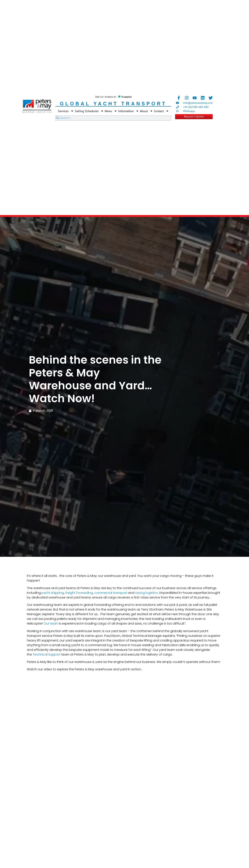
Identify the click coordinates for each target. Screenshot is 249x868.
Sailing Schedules (89, 111)
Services (66, 111)
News (111, 111)
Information (128, 111)
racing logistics (146, 593)
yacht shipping (53, 593)
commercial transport (111, 593)
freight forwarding (79, 593)
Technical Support (47, 654)
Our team (51, 623)
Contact (161, 111)
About (146, 111)
